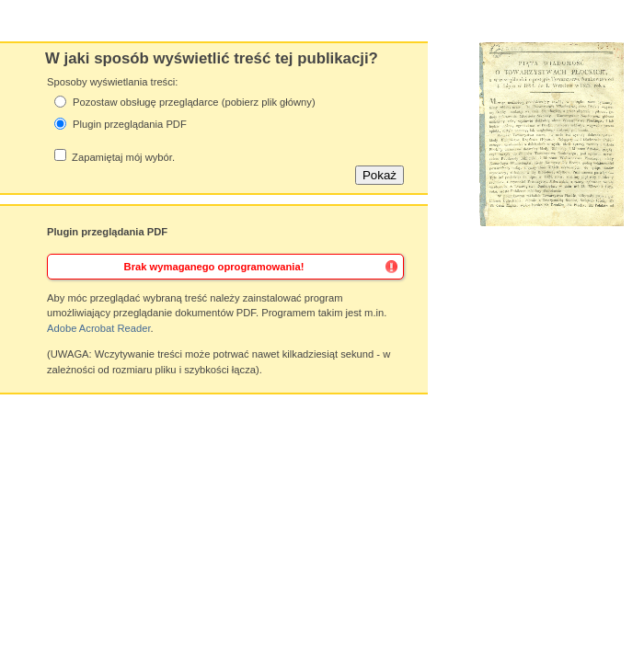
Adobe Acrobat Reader (99, 328)
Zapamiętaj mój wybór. (123, 157)
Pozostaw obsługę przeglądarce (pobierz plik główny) (194, 102)
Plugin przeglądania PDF (130, 124)
